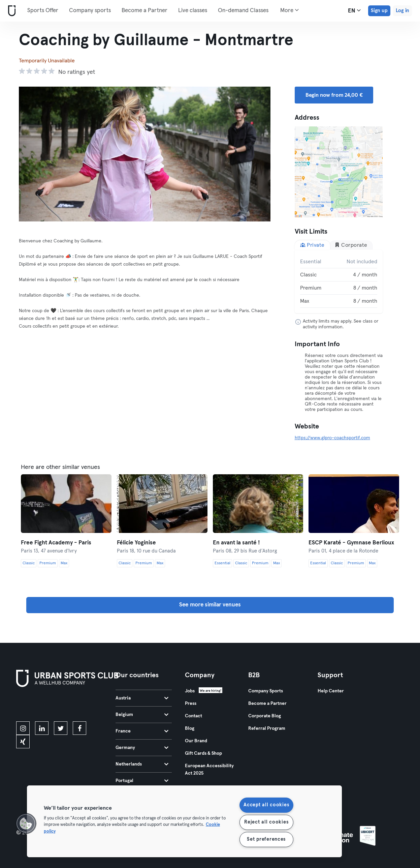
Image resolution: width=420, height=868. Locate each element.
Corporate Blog (265, 716)
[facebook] (79, 728)
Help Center (331, 691)
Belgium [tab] (142, 715)
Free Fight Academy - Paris (56, 543)
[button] (26, 824)
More (289, 10)
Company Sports (266, 691)
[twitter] (61, 728)
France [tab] (142, 731)
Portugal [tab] (142, 781)
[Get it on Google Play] (88, 706)
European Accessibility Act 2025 (209, 770)
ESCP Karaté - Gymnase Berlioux (351, 543)
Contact (193, 716)
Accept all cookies (266, 805)
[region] (184, 821)
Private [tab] (312, 245)
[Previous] (38, 154)
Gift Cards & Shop (203, 753)
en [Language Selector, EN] (354, 10)
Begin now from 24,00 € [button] (334, 95)
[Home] (10, 11)
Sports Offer (43, 11)
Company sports (90, 11)
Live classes (193, 11)
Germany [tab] (142, 748)
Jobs (190, 691)
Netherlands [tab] (142, 764)
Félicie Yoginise (136, 543)
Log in (402, 11)
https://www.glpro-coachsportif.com (332, 438)
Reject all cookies (266, 822)
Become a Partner (144, 11)
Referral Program (267, 728)
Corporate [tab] (351, 245)
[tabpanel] (339, 281)
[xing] (23, 742)
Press (191, 704)
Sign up (379, 11)
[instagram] (23, 728)
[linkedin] (42, 728)
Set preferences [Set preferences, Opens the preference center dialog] (266, 839)
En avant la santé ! (236, 543)
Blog (190, 728)
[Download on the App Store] (39, 706)
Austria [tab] (142, 698)
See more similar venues (210, 605)
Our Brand (196, 741)
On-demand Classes (243, 11)
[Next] (252, 154)
